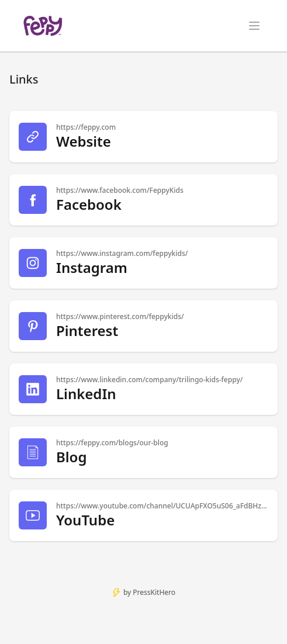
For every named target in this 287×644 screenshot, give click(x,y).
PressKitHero (154, 592)
